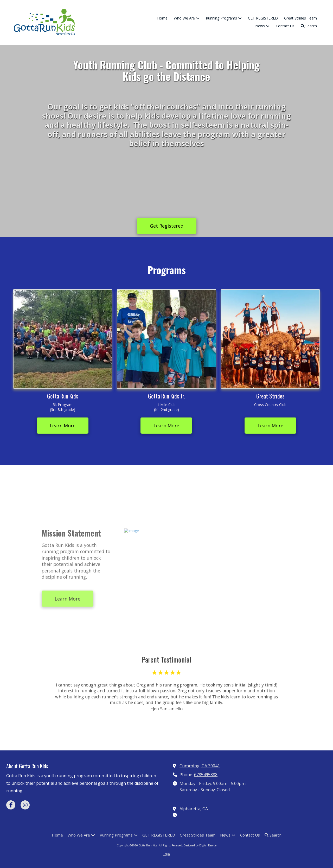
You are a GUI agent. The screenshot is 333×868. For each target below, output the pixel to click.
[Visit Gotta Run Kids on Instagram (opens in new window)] (25, 805)
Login (167, 854)
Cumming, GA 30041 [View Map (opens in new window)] (200, 766)
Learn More (63, 426)
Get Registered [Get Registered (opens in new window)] (167, 226)
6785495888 (206, 775)
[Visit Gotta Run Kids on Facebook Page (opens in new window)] (11, 805)
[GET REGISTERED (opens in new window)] (263, 18)
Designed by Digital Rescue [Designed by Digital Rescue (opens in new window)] (200, 845)
